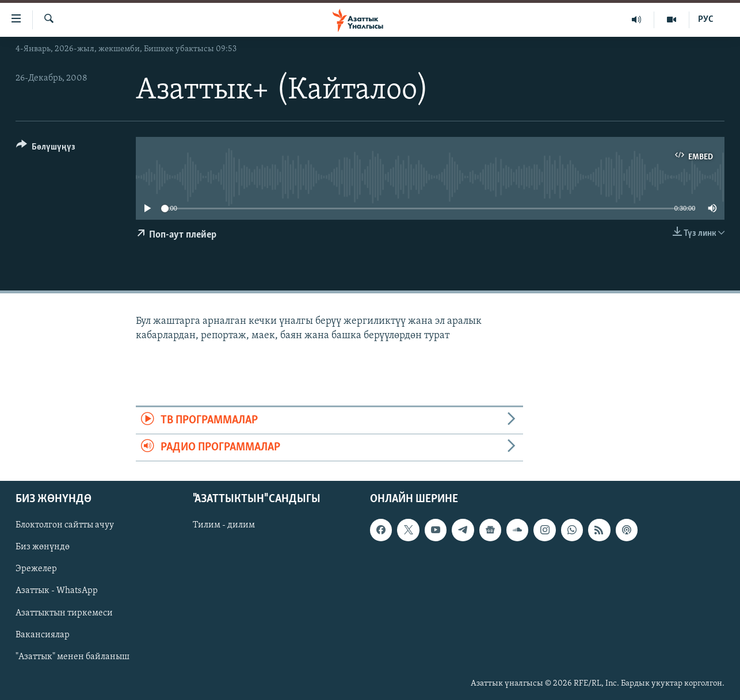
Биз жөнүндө (43, 548)
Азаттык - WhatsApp (57, 591)
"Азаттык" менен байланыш (73, 657)
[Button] (46, 149)
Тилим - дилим (224, 526)
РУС (706, 20)
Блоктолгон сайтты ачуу (65, 526)
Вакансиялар (43, 635)
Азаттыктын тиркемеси (64, 613)
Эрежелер (36, 569)
